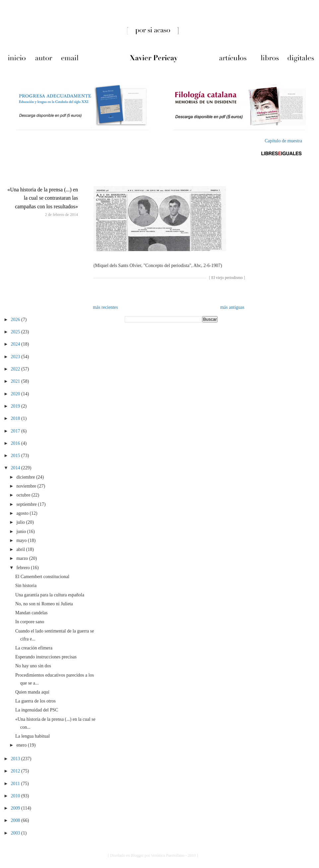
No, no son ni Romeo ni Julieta (44, 604)
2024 (16, 344)
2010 (16, 796)
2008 (16, 820)
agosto (23, 513)
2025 (16, 332)
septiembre (27, 504)
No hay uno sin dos (33, 666)
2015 (16, 456)
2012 (16, 771)
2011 (16, 784)
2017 (16, 431)
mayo (22, 540)
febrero (24, 568)
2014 (16, 468)
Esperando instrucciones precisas (46, 657)
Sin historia (26, 586)
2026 (16, 320)
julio (21, 522)
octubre (24, 495)
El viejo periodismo (227, 278)
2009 (16, 808)
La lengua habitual (32, 736)
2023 (16, 357)
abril (21, 549)
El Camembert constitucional (42, 577)
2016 (16, 443)
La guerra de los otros (35, 701)
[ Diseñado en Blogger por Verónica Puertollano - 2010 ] (153, 855)
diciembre (26, 477)
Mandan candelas (32, 613)
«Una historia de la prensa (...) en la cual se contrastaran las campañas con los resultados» (43, 198)
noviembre (27, 486)
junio (22, 532)
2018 (16, 418)
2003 (16, 833)
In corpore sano (30, 622)
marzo (23, 558)
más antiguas (232, 307)
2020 (16, 394)
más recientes (105, 307)
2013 (16, 759)
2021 (16, 381)
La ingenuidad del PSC (37, 710)
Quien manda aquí (32, 692)
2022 (16, 369)
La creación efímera (34, 648)
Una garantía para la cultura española (50, 595)
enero (22, 745)
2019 (16, 406)
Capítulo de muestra (283, 141)
